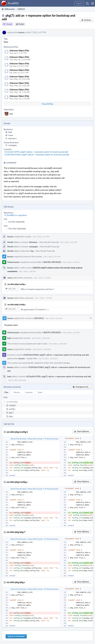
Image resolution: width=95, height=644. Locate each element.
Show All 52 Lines (35, 439)
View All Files (48, 104)
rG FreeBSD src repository (16, 215)
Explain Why (32, 358)
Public (21, 24)
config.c (12, 409)
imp (11, 114)
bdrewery (12, 138)
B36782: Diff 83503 (52, 262)
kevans (21, 32)
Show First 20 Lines (18, 439)
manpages (13, 145)
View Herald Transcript (49, 242)
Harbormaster (13, 262)
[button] (93, 3)
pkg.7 (11, 413)
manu (11, 135)
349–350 (10, 289)
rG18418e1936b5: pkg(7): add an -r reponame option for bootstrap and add (37, 155)
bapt (10, 132)
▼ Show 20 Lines (51, 439)
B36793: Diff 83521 (52, 332)
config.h (12, 405)
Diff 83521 (39, 318)
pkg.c (11, 416)
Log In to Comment (16, 636)
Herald (10, 242)
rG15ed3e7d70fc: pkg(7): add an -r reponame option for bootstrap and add (36, 152)
